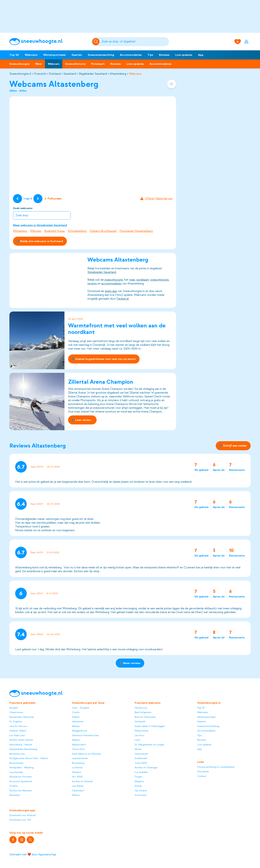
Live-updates (135, 64)
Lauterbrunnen (80, 758)
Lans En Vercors (18, 726)
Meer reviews (130, 663)
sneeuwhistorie (159, 280)
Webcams (31, 55)
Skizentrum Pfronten (21, 777)
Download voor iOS (20, 820)
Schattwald (141, 758)
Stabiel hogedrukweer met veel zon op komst (104, 359)
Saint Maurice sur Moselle (86, 754)
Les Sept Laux (17, 735)
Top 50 (14, 55)
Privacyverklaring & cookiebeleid (216, 767)
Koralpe (14, 708)
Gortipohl (140, 721)
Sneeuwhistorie (75, 64)
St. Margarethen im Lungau (149, 745)
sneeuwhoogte (114, 280)
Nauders (77, 772)
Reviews (164, 55)
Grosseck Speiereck (21, 781)
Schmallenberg (77, 231)
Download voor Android (22, 815)
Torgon (138, 777)
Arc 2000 (77, 777)
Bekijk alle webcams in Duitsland (40, 241)
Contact (202, 776)
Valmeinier (78, 721)
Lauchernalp (16, 772)
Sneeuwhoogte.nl (20, 74)
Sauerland (70, 74)
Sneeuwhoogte (19, 64)
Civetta (13, 786)
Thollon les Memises (21, 791)
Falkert (76, 717)
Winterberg (20, 231)
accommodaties (111, 284)
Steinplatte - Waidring (21, 767)
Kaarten (77, 55)
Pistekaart (98, 64)
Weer (39, 64)
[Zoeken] (135, 42)
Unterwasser (141, 754)
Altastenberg (118, 74)
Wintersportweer (55, 55)
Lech (137, 740)
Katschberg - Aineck (21, 745)
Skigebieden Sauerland (93, 74)
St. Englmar (16, 721)
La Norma (77, 767)
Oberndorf (78, 791)
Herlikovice (141, 708)
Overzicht (40, 74)
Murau (138, 749)
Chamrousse (16, 712)
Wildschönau (142, 731)
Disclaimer (203, 771)
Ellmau (138, 786)
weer (132, 280)
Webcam (54, 64)
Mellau (76, 795)
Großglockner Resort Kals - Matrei (29, 758)
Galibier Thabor (18, 731)
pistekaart (143, 280)
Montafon (15, 795)
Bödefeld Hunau (55, 231)
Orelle (76, 712)
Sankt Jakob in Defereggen (150, 726)
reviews (92, 284)
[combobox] (135, 42)
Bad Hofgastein (143, 712)
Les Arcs (139, 735)
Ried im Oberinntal (145, 717)
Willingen (36, 231)
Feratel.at (123, 299)
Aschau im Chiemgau (146, 767)
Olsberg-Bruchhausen (103, 231)
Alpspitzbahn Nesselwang (23, 749)
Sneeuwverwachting (101, 55)
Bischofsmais (16, 763)
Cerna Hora (78, 749)
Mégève (139, 781)
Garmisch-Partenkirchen (85, 735)
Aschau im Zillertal (82, 781)
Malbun (76, 740)
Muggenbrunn (80, 731)
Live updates (184, 55)
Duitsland (55, 74)
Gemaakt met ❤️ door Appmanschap (33, 854)
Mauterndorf (79, 745)
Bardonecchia (17, 754)
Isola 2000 (141, 763)
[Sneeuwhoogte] (48, 42)
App (201, 55)
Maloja (76, 726)
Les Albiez (78, 786)
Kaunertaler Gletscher (22, 717)
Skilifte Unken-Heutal (21, 740)
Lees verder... (82, 420)
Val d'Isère (141, 791)
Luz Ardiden (141, 772)
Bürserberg (78, 763)
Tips (150, 55)
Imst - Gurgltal (81, 708)
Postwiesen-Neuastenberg (136, 231)
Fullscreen (53, 199)
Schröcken (141, 795)
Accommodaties (131, 55)
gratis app (111, 291)
